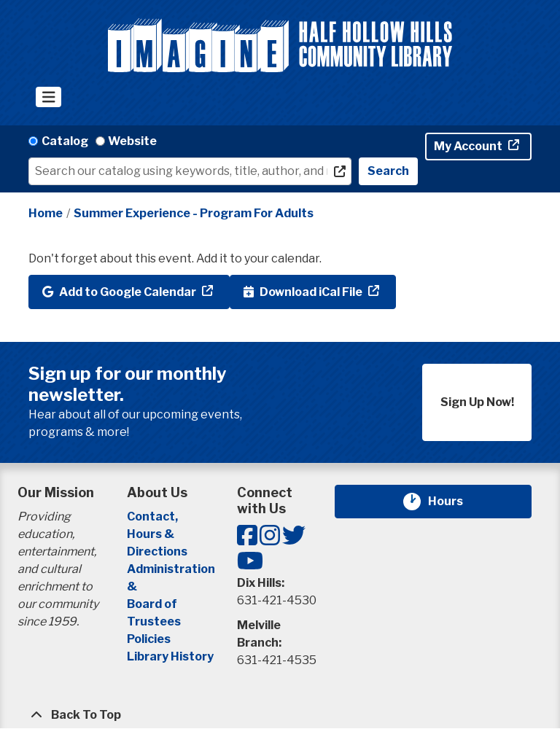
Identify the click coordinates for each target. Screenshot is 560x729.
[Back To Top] (280, 715)
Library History (170, 656)
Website (132, 141)
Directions (157, 551)
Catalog (65, 141)
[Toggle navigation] (48, 97)
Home (46, 213)
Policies (149, 639)
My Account (469, 146)
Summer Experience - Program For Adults (194, 213)
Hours (454, 502)
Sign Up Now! (477, 402)
